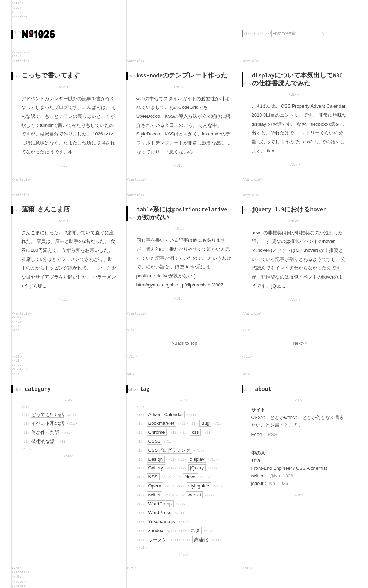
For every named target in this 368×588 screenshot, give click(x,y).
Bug (205, 423)
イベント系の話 (48, 423)
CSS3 (154, 441)
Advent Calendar (166, 415)
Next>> (300, 343)
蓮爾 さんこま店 (46, 209)
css (196, 432)
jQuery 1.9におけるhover (289, 209)
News (191, 477)
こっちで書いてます (51, 75)
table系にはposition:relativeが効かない (182, 213)
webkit (194, 495)
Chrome (157, 432)
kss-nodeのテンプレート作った (182, 75)
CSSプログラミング (170, 450)
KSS (153, 477)
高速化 (201, 540)
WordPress (160, 513)
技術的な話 (43, 441)
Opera (155, 486)
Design (156, 459)
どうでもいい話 (48, 415)
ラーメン (158, 540)
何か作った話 (45, 432)
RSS (272, 434)
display (197, 459)
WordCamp (160, 504)
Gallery (156, 468)
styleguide (199, 486)
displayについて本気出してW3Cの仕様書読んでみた (297, 79)
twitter (155, 495)
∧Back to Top (184, 343)
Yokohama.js (162, 522)
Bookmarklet (161, 423)
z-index (156, 531)
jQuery (197, 468)
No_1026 (279, 483)
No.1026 (38, 34)
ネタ (195, 531)
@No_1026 (281, 476)
